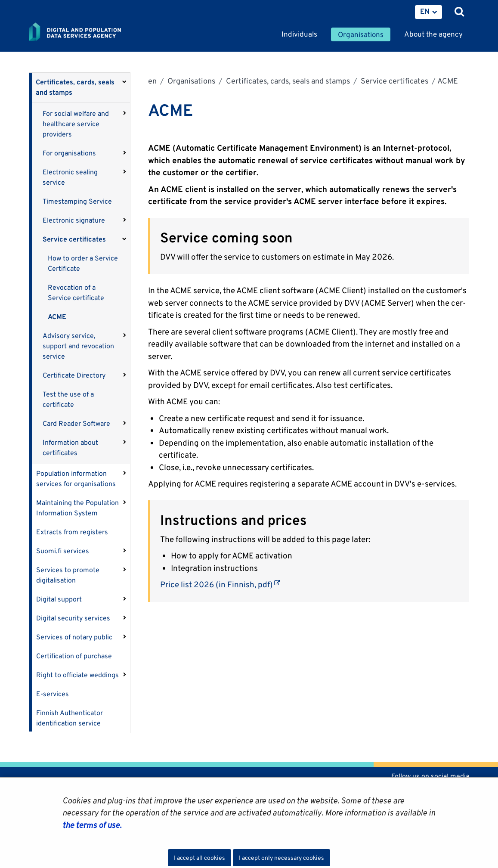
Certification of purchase (74, 656)
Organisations (190, 81)
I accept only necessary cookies (281, 858)
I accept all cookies (200, 858)
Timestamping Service (77, 201)
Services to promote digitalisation (68, 575)
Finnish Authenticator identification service (70, 718)
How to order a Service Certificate (83, 263)
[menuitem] (428, 12)
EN (425, 11)
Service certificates (74, 239)
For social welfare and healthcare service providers (76, 124)
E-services (53, 694)
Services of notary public (74, 637)
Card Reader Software (76, 423)
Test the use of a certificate (68, 399)
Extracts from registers (72, 532)
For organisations (69, 153)
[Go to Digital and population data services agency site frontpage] (94, 32)
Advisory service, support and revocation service (78, 346)
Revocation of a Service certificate (76, 293)
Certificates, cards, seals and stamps (75, 87)
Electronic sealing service (70, 177)
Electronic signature (74, 220)
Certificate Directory (74, 375)
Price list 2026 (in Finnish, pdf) (220, 584)
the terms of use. (92, 825)
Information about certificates (70, 448)
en (152, 81)
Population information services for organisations (76, 479)
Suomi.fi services (63, 551)
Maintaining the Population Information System (77, 508)
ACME (57, 317)
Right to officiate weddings (77, 675)
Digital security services (73, 618)
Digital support (59, 599)
